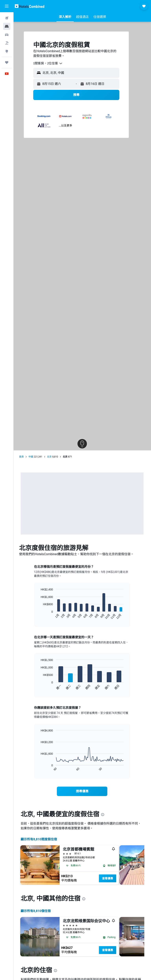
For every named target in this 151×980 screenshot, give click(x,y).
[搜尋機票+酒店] (7, 43)
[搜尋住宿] (7, 26)
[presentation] (103, 815)
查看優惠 (108, 878)
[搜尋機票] (7, 18)
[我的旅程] (7, 62)
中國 (31, 457)
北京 (50, 457)
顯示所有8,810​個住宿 (36, 911)
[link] (82, 791)
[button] (7, 6)
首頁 (22, 457)
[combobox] (48, 63)
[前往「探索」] (7, 51)
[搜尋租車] (7, 35)
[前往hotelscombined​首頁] (29, 6)
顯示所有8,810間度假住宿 (39, 839)
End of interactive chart (39, 616)
